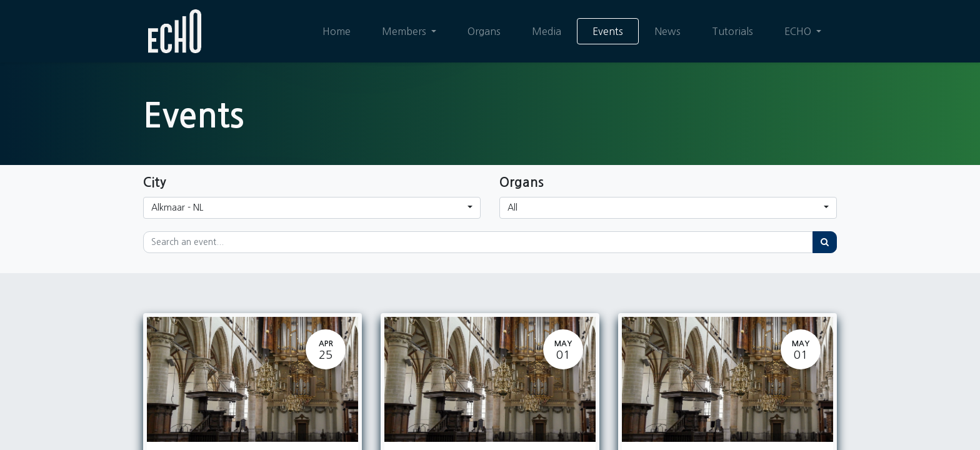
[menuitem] (337, 31)
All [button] (512, 207)
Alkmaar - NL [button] (177, 207)
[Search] (825, 242)
